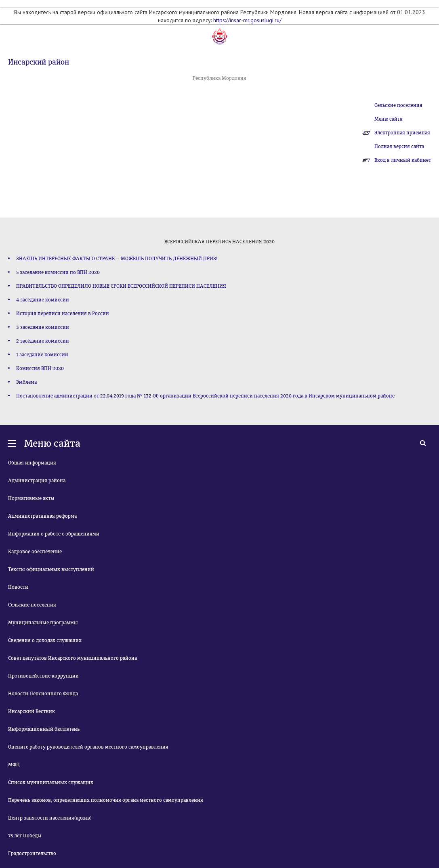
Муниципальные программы (43, 623)
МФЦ (14, 765)
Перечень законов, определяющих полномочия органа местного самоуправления (106, 800)
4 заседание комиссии (43, 300)
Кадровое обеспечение (35, 552)
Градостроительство (32, 853)
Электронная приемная (402, 133)
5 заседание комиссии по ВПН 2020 (58, 272)
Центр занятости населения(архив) (50, 818)
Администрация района (37, 481)
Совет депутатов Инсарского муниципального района (72, 658)
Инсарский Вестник (32, 711)
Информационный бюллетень (44, 729)
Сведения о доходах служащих (45, 640)
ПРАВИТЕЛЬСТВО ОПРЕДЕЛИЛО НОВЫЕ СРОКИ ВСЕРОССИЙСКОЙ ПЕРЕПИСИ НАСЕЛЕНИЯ (121, 286)
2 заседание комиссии (43, 341)
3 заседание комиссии (43, 327)
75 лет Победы (25, 836)
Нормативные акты (31, 498)
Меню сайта (388, 119)
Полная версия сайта (399, 146)
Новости (18, 587)
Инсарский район (39, 62)
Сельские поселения (398, 105)
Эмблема (26, 382)
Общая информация (32, 463)
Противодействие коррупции (43, 676)
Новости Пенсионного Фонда (43, 694)
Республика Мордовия (219, 78)
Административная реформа (42, 516)
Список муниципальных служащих (51, 782)
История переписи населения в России (63, 314)
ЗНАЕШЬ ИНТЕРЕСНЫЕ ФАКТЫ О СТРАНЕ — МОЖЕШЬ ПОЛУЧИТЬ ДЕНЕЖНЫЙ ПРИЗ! (117, 259)
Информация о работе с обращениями (54, 534)
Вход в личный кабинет (403, 160)
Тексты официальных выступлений (51, 569)
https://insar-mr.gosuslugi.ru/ (247, 20)
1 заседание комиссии (42, 355)
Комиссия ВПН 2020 (40, 368)
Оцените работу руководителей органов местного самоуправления (88, 747)
